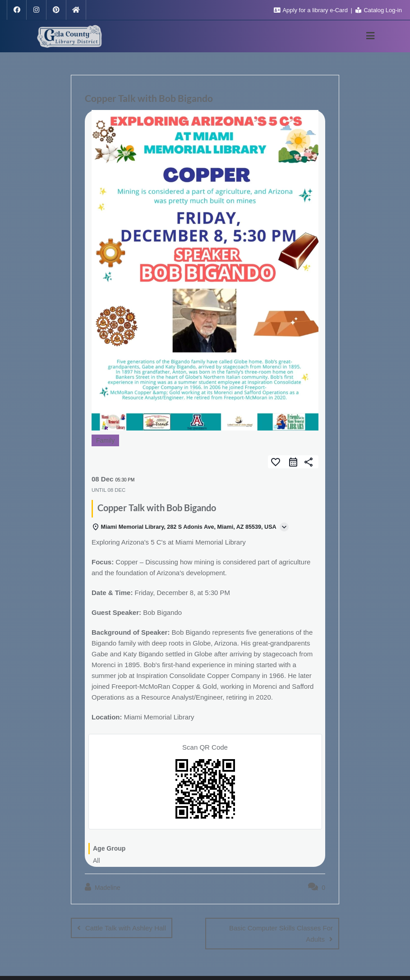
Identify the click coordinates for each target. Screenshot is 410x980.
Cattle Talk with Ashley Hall (126, 928)
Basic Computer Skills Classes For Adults (281, 934)
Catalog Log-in (379, 10)
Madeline (103, 887)
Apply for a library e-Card (312, 10)
